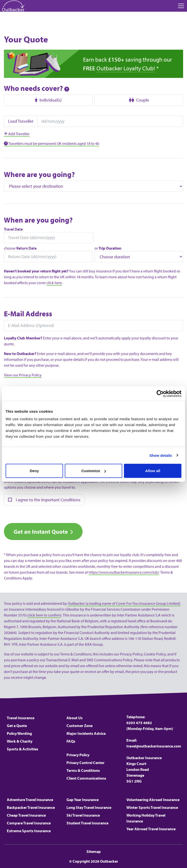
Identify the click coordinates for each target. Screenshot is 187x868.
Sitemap (94, 851)
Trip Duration (110, 248)
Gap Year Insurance (83, 800)
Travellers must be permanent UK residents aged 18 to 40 (51, 143)
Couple (139, 100)
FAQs (71, 741)
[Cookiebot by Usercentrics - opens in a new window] (160, 393)
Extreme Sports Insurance (29, 831)
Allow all (153, 471)
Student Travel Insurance (87, 823)
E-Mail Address (28, 314)
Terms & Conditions (83, 770)
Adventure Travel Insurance (30, 800)
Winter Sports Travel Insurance (152, 807)
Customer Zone (79, 726)
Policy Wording (19, 733)
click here (54, 283)
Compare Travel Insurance (29, 823)
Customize (94, 471)
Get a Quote (17, 726)
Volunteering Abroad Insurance (153, 800)
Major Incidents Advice (86, 733)
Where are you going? (39, 174)
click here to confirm (44, 615)
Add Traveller (17, 134)
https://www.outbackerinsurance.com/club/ (124, 572)
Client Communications (86, 778)
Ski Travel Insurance (83, 815)
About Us (75, 718)
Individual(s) (48, 100)
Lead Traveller (21, 121)
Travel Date (13, 229)
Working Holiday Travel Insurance (146, 818)
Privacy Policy (78, 755)
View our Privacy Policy (23, 375)
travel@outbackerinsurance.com (154, 746)
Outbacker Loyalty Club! (126, 68)
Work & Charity (20, 741)
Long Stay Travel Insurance (89, 807)
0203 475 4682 (139, 723)
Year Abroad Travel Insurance (151, 829)
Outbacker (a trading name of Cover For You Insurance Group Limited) (124, 603)
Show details (161, 455)
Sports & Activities (23, 749)
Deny (34, 471)
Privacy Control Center (85, 763)
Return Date (26, 248)
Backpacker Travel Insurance (31, 807)
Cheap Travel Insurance (26, 815)
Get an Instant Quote (41, 532)
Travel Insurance (21, 718)
